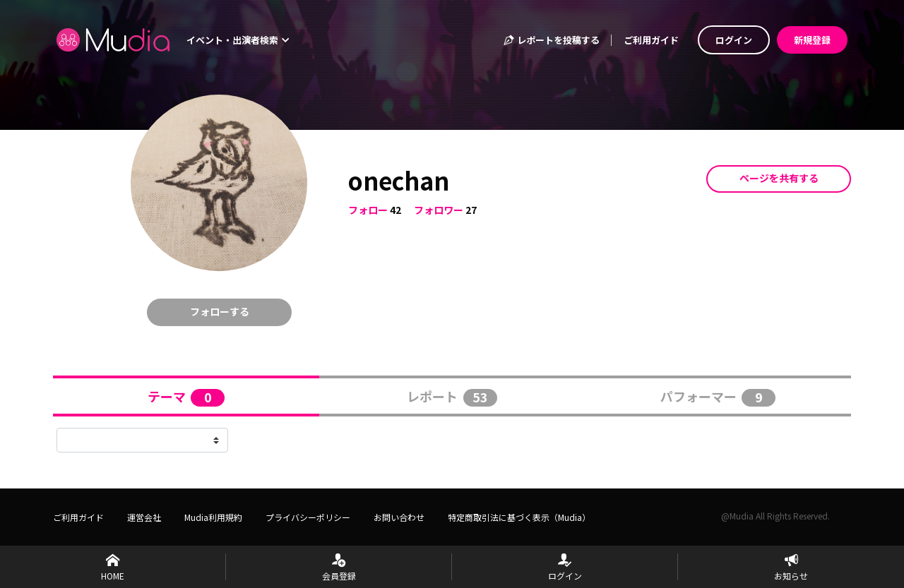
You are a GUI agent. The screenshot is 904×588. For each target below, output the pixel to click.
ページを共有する (779, 178)
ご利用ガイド (651, 40)
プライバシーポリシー (308, 517)
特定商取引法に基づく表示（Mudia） (519, 517)
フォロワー (439, 210)
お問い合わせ (399, 517)
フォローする (220, 311)
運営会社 (144, 517)
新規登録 (812, 40)
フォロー (368, 210)
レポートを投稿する (551, 40)
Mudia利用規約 (213, 517)
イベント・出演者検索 (238, 40)
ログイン (734, 40)
